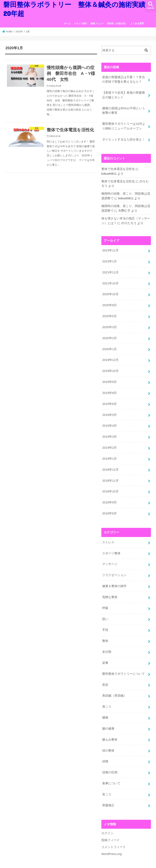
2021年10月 (110, 281)
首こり (107, 783)
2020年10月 (110, 292)
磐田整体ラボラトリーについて (123, 665)
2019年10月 (110, 367)
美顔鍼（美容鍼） (114, 686)
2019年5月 (109, 410)
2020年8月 (109, 302)
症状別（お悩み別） (117, 23)
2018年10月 (110, 485)
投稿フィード (110, 829)
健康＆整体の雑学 (114, 579)
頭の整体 (108, 740)
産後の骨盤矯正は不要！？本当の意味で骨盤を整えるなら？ (123, 79)
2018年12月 (110, 464)
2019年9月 (109, 378)
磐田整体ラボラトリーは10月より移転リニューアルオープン (124, 125)
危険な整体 (110, 589)
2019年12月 (110, 356)
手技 (105, 622)
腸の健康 (108, 719)
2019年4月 (109, 421)
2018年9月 (109, 496)
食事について (111, 772)
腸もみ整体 (110, 729)
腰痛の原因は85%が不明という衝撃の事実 (123, 110)
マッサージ (110, 557)
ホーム (67, 23)
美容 (105, 675)
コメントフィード (114, 835)
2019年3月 (109, 431)
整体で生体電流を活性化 (118, 168)
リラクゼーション (114, 568)
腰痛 (105, 708)
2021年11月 (110, 270)
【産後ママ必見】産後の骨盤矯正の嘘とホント (123, 95)
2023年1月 (109, 259)
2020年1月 (109, 345)
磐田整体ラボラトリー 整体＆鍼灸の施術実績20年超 (76, 863)
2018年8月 (109, 507)
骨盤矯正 (108, 794)
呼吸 (105, 600)
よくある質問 (137, 23)
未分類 (107, 643)
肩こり (107, 697)
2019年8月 (109, 388)
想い (105, 611)
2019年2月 (109, 442)
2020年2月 (109, 334)
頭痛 (105, 751)
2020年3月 (109, 324)
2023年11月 (110, 248)
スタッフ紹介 (81, 23)
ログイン (107, 822)
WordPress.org (111, 842)
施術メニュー (97, 23)
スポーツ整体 (111, 546)
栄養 (105, 654)
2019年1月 (109, 453)
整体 (105, 632)
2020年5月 (109, 313)
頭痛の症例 (110, 762)
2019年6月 (109, 399)
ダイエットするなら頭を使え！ (123, 138)
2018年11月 (110, 475)
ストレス (108, 536)
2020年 (20, 32)
